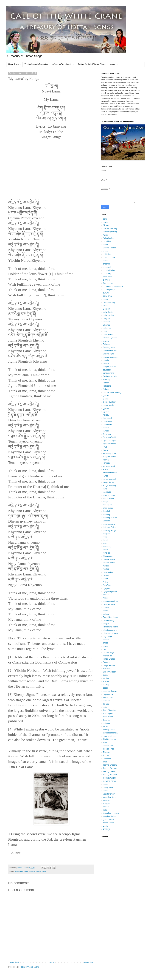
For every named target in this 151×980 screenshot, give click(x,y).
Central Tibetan (109, 248)
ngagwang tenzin (110, 592)
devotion (107, 322)
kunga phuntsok (110, 479)
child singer (108, 254)
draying (106, 341)
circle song (108, 277)
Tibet (105, 742)
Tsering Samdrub (110, 775)
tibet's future (108, 746)
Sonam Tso (108, 698)
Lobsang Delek (109, 527)
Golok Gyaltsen (109, 402)
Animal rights (108, 238)
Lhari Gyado (108, 508)
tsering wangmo (110, 778)
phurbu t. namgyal (111, 633)
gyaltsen (107, 408)
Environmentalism (110, 376)
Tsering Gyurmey (110, 768)
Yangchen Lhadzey (111, 813)
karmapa (107, 463)
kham (105, 469)
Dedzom (107, 309)
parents (106, 608)
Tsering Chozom (110, 765)
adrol (105, 219)
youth (105, 826)
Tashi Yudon (108, 717)
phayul (106, 624)
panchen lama (109, 604)
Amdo (105, 235)
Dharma (106, 325)
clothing (106, 280)
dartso (106, 299)
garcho (106, 396)
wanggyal (107, 800)
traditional (107, 759)
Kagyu (106, 450)
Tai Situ (106, 704)
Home (52, 962)
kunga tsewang (109, 486)
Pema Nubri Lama (111, 617)
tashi (105, 707)
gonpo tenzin (108, 405)
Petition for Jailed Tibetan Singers (92, 64)
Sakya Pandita (109, 665)
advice (106, 222)
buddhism (107, 241)
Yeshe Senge (109, 823)
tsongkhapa (108, 787)
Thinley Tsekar (109, 730)
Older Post (89, 962)
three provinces (109, 736)
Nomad (106, 595)
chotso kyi (107, 273)
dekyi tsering (108, 315)
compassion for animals (113, 286)
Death (106, 306)
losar (105, 537)
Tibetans (107, 752)
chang (106, 251)
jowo (105, 447)
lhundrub (107, 511)
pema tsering (108, 621)
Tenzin (106, 726)
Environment (108, 373)
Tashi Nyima (108, 714)
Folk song (107, 386)
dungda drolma (109, 367)
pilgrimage (107, 636)
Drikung (106, 344)
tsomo (106, 784)
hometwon (107, 425)
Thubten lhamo (109, 739)
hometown (107, 421)
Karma (106, 460)
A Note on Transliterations (63, 64)
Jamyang (107, 434)
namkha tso (108, 572)
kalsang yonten (109, 453)
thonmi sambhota (110, 733)
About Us (114, 64)
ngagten (106, 588)
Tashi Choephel (110, 710)
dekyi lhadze (108, 312)
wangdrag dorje (110, 797)
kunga (39, 871)
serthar (106, 678)
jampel (106, 431)
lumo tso (107, 553)
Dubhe (106, 363)
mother (106, 569)
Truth (105, 762)
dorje (105, 331)
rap (104, 649)
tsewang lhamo (109, 781)
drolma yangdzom (110, 357)
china (105, 261)
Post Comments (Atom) (29, 967)
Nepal (105, 582)
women (106, 807)
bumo (105, 245)
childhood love (109, 257)
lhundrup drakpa (110, 518)
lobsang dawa (109, 524)
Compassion (108, 283)
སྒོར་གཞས (106, 829)
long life (106, 534)
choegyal (107, 267)
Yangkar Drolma (110, 816)
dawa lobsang (109, 302)
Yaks (105, 810)
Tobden (106, 755)
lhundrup (107, 514)
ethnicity (106, 379)
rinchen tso (108, 656)
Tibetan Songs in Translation (36, 64)
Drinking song (109, 347)
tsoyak (106, 791)
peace (106, 611)
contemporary (109, 290)
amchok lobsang (110, 229)
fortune (106, 389)
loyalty (106, 550)
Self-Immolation (110, 672)
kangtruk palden (110, 457)
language (107, 492)
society (106, 685)
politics (106, 640)
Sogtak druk (108, 694)
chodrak (106, 264)
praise (106, 643)
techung (106, 723)
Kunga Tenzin (109, 482)
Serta (105, 675)
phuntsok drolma (110, 630)
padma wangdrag (110, 601)
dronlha (106, 360)
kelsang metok (109, 466)
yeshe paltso (108, 820)
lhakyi (105, 502)
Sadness (107, 662)
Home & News (14, 64)
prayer (106, 646)
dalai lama (19, 871)
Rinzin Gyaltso (109, 659)
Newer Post (14, 962)
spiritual (106, 701)
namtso (106, 575)
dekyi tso (107, 319)
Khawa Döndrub (110, 473)
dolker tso (107, 328)
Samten (106, 669)
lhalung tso (108, 505)
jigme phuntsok (30, 871)
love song (107, 547)
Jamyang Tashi (109, 437)
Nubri (105, 598)
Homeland (107, 418)
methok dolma (109, 559)
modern (106, 566)
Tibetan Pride (109, 749)
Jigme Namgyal (110, 441)
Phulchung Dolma (110, 627)
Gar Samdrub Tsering (112, 392)
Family (106, 383)
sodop (106, 688)
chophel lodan (109, 270)
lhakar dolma (108, 498)
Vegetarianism (109, 794)
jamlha (106, 428)
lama (44, 871)
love (105, 543)
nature (106, 579)
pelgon (106, 614)
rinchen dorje (108, 652)
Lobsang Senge (110, 531)
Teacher (106, 720)
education (107, 370)
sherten (106, 681)
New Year (107, 585)
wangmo (107, 804)
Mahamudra (108, 556)
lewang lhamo (109, 495)
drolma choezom (110, 351)
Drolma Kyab (108, 354)
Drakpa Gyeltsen (110, 338)
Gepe (105, 399)
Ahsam (106, 225)
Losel (105, 540)
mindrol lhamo (109, 563)
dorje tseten (108, 335)
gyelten (106, 412)
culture (106, 293)
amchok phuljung (110, 232)
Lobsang (107, 521)
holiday (106, 415)
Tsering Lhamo (109, 771)
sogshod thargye (110, 691)
